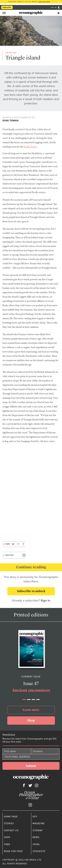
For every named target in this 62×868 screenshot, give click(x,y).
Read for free (13, 851)
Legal (36, 844)
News (36, 837)
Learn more (31, 710)
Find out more (44, 2)
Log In (54, 7)
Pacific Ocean (30, 147)
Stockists (39, 851)
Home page (11, 817)
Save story (10, 555)
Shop (31, 720)
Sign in (45, 600)
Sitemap (38, 830)
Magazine (39, 823)
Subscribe (7, 7)
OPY (35, 817)
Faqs (7, 844)
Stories (9, 823)
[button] (24, 700)
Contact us (11, 830)
